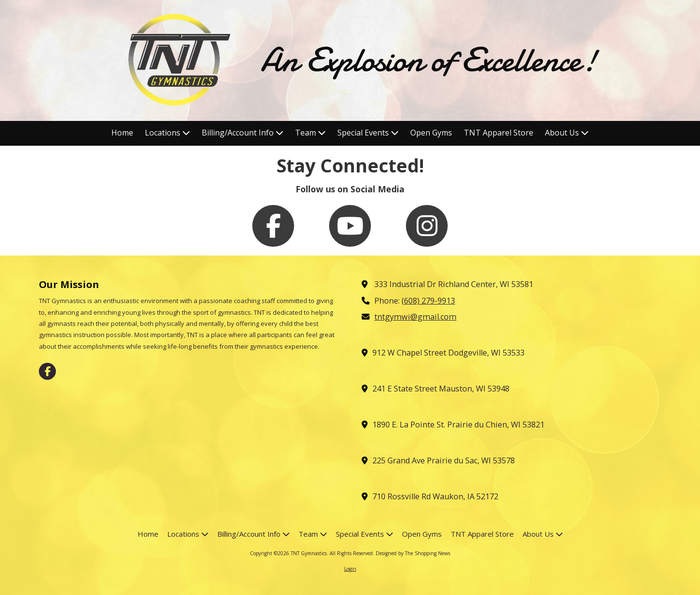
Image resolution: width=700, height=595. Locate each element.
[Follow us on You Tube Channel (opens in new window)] (350, 226)
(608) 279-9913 (428, 301)
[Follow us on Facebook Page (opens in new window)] (273, 226)
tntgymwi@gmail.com (415, 317)
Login (350, 569)
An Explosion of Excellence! (429, 60)
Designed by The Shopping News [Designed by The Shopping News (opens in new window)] (413, 553)
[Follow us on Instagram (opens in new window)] (427, 226)
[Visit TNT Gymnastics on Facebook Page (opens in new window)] (47, 371)
